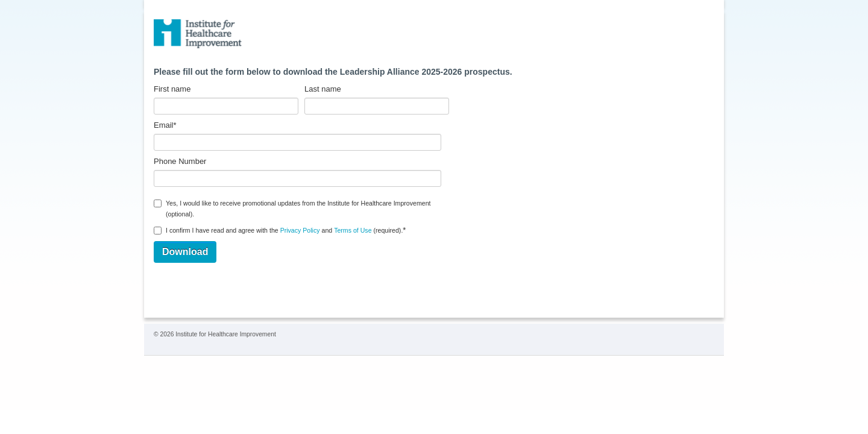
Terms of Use (353, 230)
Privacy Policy (300, 230)
